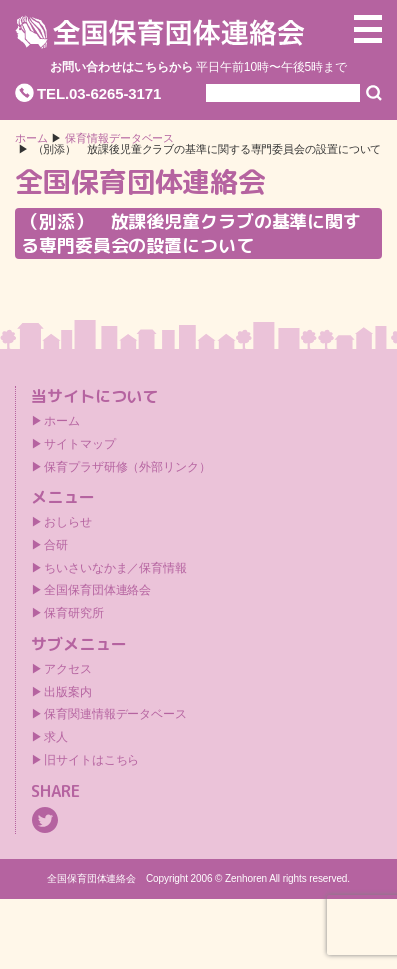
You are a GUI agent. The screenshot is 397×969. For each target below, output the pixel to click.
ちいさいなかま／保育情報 (115, 568)
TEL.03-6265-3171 (99, 93)
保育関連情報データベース (115, 714)
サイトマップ (79, 444)
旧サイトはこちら (91, 760)
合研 (56, 545)
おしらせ (68, 522)
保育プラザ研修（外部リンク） (127, 467)
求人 (56, 737)
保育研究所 (74, 613)
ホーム (31, 138)
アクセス (68, 669)
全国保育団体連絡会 (97, 590)
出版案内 (68, 692)
